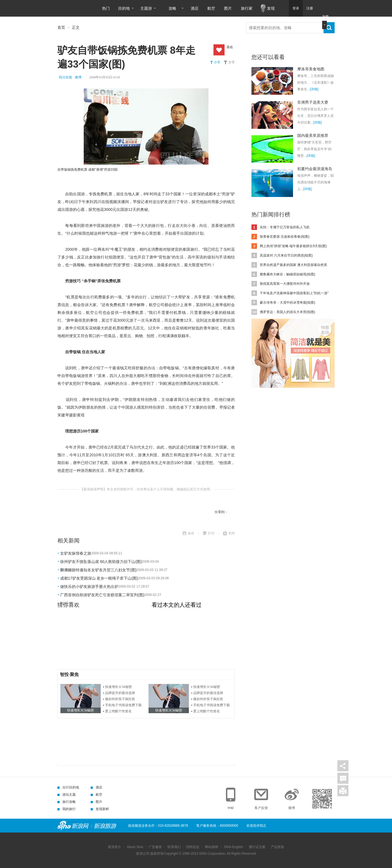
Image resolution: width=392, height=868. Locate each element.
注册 (310, 8)
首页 (61, 27)
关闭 (231, 533)
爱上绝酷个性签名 (118, 711)
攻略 (172, 8)
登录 (296, 8)
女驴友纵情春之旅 (76, 553)
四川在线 (65, 77)
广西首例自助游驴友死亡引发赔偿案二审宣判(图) (102, 595)
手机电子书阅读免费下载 (123, 705)
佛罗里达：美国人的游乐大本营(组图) (287, 312)
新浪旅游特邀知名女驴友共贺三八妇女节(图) (98, 570)
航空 (211, 8)
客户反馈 (261, 808)
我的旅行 (67, 809)
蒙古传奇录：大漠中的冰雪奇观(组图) (287, 303)
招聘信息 (193, 847)
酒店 (195, 8)
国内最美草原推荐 (313, 135)
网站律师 (212, 847)
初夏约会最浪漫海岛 (315, 169)
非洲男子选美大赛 (313, 102)
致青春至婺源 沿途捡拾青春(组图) (285, 237)
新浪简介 (114, 847)
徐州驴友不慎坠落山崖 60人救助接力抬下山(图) (101, 562)
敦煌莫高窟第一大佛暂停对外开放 (285, 284)
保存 (191, 533)
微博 (78, 77)
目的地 (124, 8)
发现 (271, 8)
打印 (211, 533)
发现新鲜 (100, 809)
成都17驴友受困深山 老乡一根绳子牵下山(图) (99, 578)
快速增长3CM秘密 (119, 687)
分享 (343, 766)
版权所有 (157, 854)
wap (231, 808)
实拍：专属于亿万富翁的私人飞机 (285, 227)
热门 (106, 8)
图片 (228, 8)
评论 (343, 778)
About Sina (135, 847)
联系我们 (174, 847)
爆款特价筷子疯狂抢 (120, 699)
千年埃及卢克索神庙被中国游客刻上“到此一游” (294, 293)
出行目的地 (68, 787)
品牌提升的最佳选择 (120, 693)
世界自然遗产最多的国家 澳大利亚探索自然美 (293, 265)
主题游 (146, 8)
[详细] (314, 89)
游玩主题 (67, 795)
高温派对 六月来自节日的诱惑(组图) (286, 255)
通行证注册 (257, 847)
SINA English (233, 847)
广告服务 (155, 847)
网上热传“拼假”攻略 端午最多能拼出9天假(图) (293, 246)
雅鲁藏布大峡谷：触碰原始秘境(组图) (287, 274)
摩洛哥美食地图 (311, 69)
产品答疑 (278, 847)
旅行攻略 (67, 802)
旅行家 (247, 8)
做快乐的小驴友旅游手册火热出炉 (89, 587)
